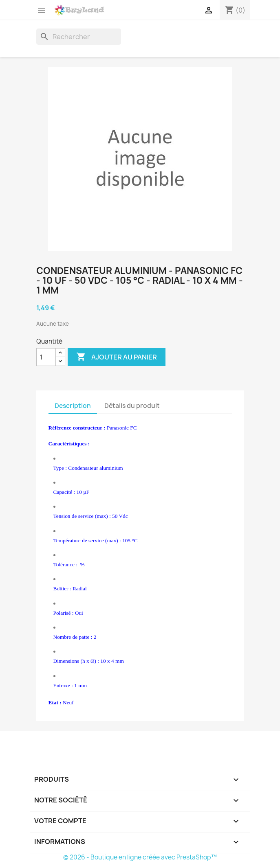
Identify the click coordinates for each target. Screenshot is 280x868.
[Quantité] (46, 357)
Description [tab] (73, 406)
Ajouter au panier (117, 357)
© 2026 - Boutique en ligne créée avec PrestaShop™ (140, 857)
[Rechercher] (79, 37)
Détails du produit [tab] (132, 406)
